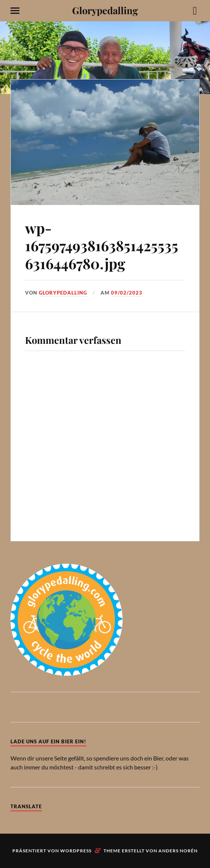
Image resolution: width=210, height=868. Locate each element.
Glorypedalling (105, 10)
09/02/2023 (127, 293)
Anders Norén (178, 851)
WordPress (76, 851)
